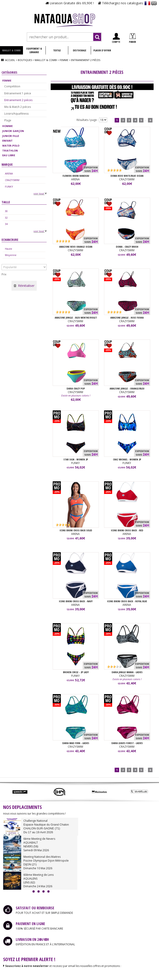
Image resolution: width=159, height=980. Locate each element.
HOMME (7, 126)
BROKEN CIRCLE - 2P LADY (76, 672)
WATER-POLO (11, 146)
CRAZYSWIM (12, 180)
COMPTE (116, 38)
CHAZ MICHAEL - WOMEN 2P (127, 459)
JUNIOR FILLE (11, 136)
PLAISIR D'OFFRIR (102, 50)
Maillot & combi (46, 60)
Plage (8, 120)
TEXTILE (57, 50)
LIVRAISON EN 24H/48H (32, 939)
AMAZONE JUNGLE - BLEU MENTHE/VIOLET (76, 318)
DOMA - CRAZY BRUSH (127, 247)
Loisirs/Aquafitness (16, 114)
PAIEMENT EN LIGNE (30, 924)
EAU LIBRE (9, 155)
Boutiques (25, 60)
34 (6, 224)
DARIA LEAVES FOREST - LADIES (127, 743)
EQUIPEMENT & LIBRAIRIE (34, 50)
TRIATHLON (10, 151)
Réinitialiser (24, 286)
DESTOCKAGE (80, 50)
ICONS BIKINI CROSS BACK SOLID (76, 530)
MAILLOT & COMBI (11, 50)
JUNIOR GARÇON (13, 131)
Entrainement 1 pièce (18, 93)
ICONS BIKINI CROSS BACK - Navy (76, 601)
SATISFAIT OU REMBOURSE (35, 908)
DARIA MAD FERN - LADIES (76, 743)
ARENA (9, 173)
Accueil (10, 60)
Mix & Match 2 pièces (18, 107)
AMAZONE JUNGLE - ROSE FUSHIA (127, 318)
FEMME (7, 80)
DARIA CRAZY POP (76, 388)
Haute (9, 249)
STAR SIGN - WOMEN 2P (76, 459)
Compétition (12, 86)
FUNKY (9, 187)
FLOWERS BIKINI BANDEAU (76, 176)
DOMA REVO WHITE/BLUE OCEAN (127, 176)
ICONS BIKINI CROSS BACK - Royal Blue (127, 601)
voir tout (40, 194)
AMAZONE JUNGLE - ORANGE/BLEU (127, 388)
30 (6, 211)
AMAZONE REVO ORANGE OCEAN (76, 247)
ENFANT (7, 141)
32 (6, 218)
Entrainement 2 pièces (18, 100)
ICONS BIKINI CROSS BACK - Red (127, 530)
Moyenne (11, 255)
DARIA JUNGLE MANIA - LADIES (127, 672)
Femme (64, 60)
